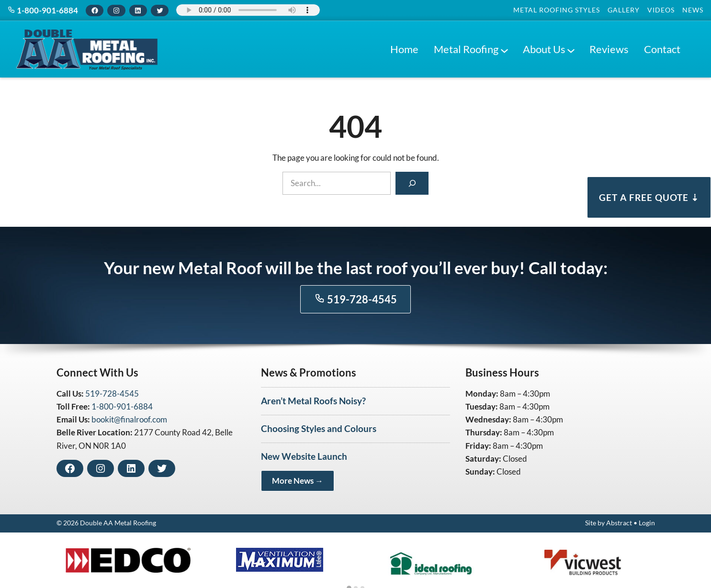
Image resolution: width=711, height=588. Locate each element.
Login (647, 523)
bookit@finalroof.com (129, 419)
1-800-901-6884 (43, 10)
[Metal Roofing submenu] (504, 49)
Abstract (619, 523)
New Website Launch (304, 456)
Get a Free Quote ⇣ (649, 197)
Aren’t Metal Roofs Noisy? (313, 401)
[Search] (412, 183)
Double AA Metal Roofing (118, 523)
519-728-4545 (356, 299)
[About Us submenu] (571, 49)
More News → (298, 481)
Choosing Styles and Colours (319, 428)
